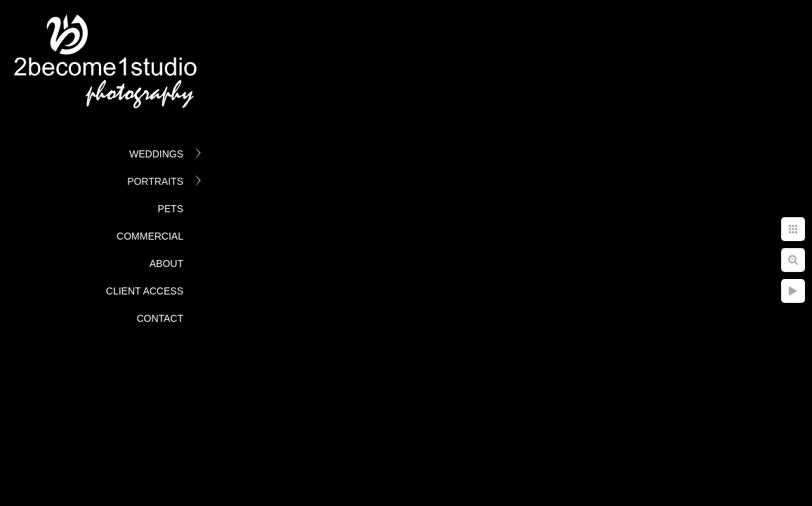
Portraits (155, 181)
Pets (170, 209)
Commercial (150, 236)
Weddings (156, 154)
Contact (160, 318)
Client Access (145, 291)
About (166, 264)
